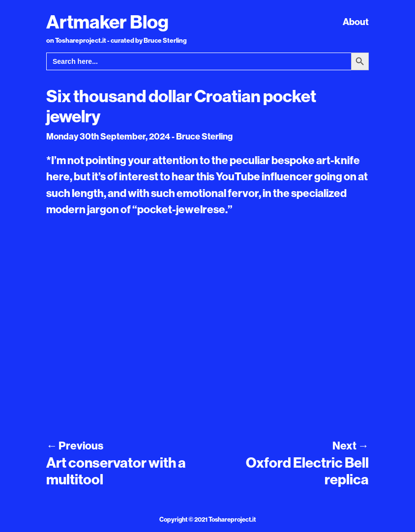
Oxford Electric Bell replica (307, 471)
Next (351, 446)
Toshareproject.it (232, 519)
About (356, 22)
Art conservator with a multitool (116, 471)
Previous (75, 446)
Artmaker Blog (107, 22)
